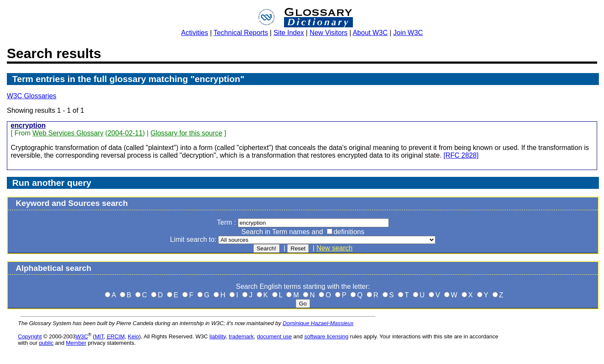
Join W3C (408, 33)
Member (76, 343)
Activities (194, 33)
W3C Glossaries (32, 96)
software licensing (326, 336)
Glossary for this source (187, 133)
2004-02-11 (125, 133)
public (46, 343)
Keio (133, 336)
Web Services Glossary (68, 133)
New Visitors (329, 33)
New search (335, 248)
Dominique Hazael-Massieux (318, 323)
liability (218, 336)
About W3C (370, 33)
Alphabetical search (54, 268)
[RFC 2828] (461, 155)
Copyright (30, 336)
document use (275, 336)
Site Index (289, 33)
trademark (241, 336)
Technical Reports (241, 33)
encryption (28, 125)
